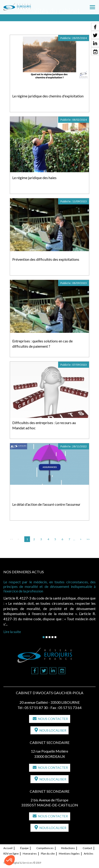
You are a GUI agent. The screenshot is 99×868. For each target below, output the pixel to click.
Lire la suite (12, 632)
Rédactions (68, 848)
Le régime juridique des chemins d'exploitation (48, 96)
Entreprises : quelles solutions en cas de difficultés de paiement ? (42, 344)
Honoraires (30, 854)
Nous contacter (53, 719)
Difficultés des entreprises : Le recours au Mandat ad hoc (44, 425)
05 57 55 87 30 (36, 708)
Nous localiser (53, 730)
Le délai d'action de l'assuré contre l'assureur (46, 504)
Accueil (8, 848)
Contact (87, 848)
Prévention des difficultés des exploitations (46, 259)
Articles (89, 854)
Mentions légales (69, 854)
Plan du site (48, 854)
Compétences (45, 848)
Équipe (24, 848)
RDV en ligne (11, 854)
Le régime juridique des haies (34, 178)
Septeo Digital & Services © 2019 (22, 863)
